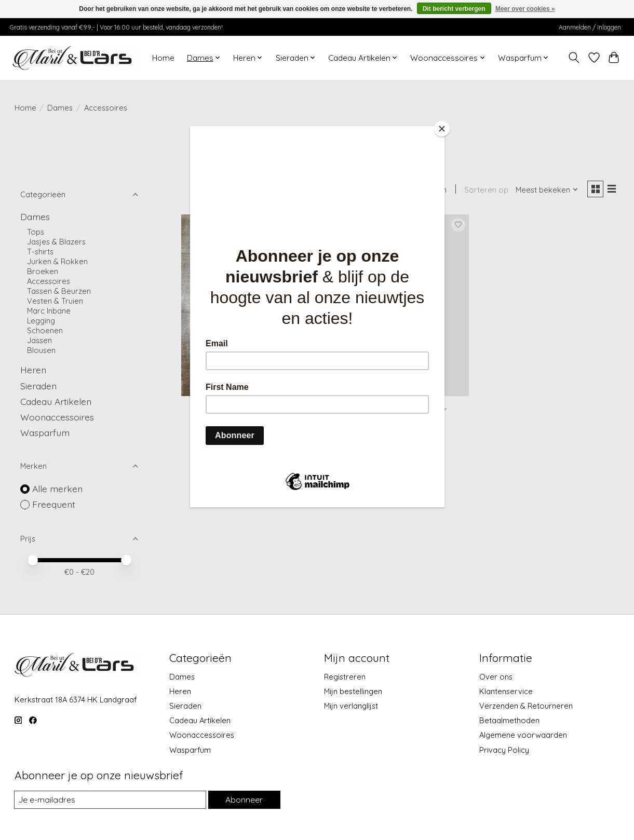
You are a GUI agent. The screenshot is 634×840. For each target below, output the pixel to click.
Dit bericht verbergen (454, 9)
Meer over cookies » (525, 9)
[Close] (442, 129)
